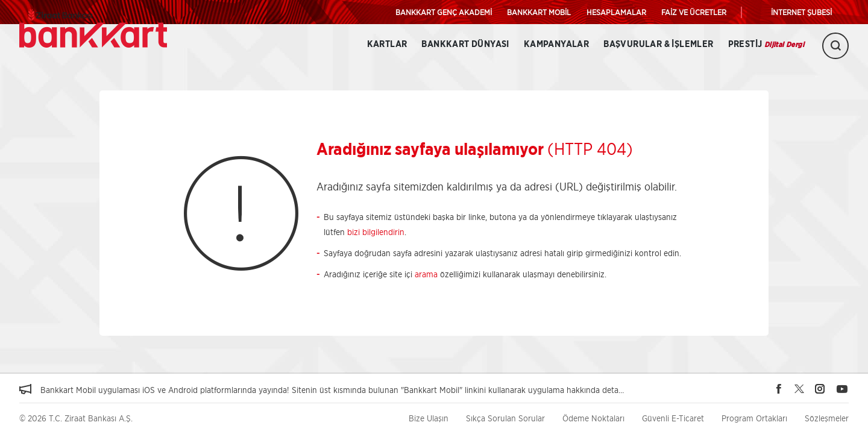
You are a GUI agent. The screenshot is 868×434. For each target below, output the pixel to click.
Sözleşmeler (827, 418)
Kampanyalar (556, 44)
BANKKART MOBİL (539, 12)
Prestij (766, 44)
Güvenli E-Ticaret (673, 418)
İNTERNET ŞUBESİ (801, 12)
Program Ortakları (754, 418)
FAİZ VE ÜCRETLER (694, 12)
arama (426, 274)
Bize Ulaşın (429, 418)
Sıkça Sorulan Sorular (505, 418)
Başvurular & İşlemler (658, 44)
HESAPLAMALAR (616, 12)
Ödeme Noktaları (593, 418)
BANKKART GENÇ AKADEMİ (444, 12)
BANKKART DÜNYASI (465, 44)
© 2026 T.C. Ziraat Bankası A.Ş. (76, 418)
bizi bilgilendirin (376, 232)
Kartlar (387, 44)
